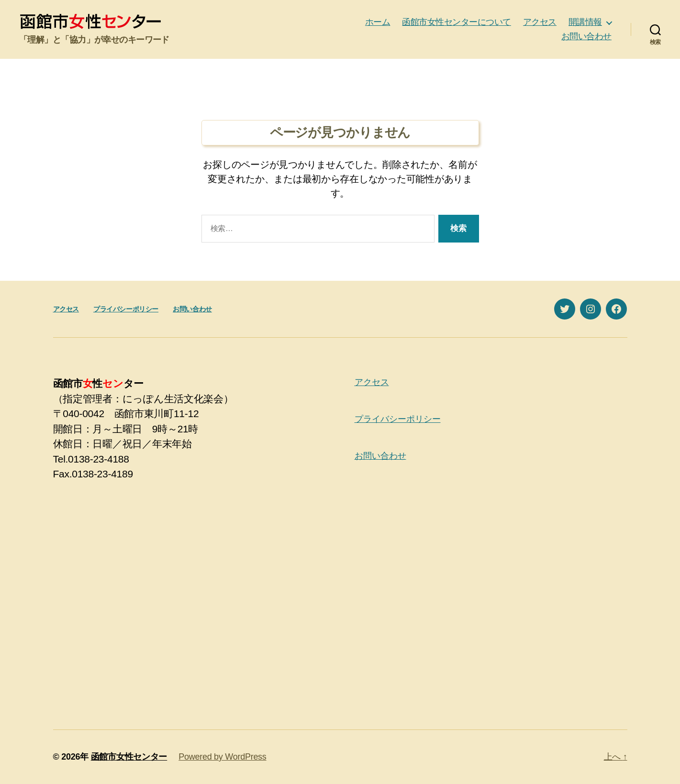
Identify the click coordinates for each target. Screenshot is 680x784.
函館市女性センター (129, 757)
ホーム (378, 22)
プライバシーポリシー (126, 309)
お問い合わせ (586, 36)
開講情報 (585, 22)
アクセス (540, 22)
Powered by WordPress (222, 757)
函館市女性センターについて (457, 22)
